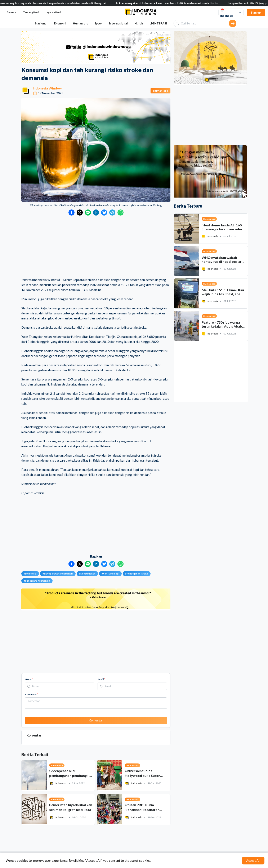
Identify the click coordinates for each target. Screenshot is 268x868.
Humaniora (81, 23)
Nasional (41, 23)
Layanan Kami (53, 12)
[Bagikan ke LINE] (88, 213)
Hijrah (139, 23)
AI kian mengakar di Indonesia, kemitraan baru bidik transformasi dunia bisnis (169, 3)
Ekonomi (60, 23)
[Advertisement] (96, 247)
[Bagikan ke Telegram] (112, 213)
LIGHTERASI (158, 23)
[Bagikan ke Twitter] (80, 213)
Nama (29, 679)
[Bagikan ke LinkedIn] (96, 213)
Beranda (12, 12)
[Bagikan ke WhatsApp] (120, 213)
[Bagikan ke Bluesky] (104, 213)
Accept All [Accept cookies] (253, 860)
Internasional (118, 23)
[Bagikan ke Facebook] (72, 213)
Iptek (99, 23)
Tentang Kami (31, 12)
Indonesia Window (47, 88)
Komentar (32, 694)
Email (101, 679)
